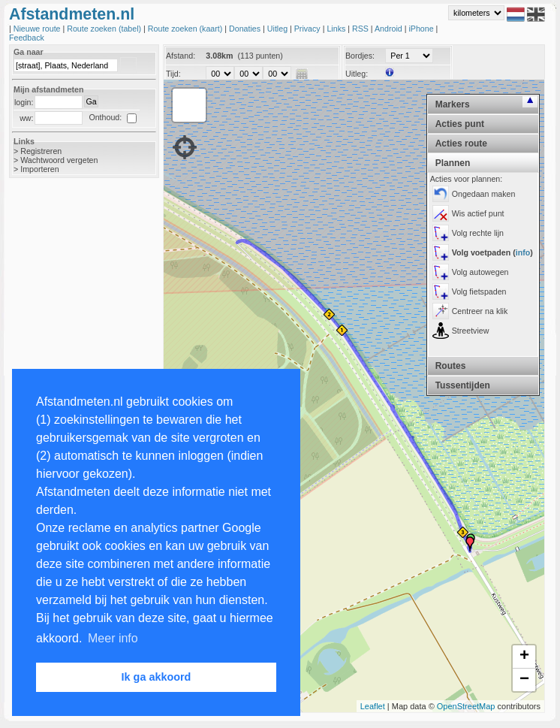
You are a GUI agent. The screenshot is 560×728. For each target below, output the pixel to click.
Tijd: (173, 74)
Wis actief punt (478, 213)
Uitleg (278, 29)
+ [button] (524, 657)
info (523, 252)
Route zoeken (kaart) (186, 29)
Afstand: (181, 56)
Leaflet (373, 706)
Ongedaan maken (484, 194)
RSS (361, 29)
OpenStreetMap (466, 706)
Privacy (309, 29)
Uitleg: (357, 74)
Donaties (246, 29)
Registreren (41, 151)
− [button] (524, 680)
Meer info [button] (113, 638)
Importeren (40, 169)
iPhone (422, 29)
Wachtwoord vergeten (59, 160)
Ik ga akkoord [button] (157, 677)
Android (390, 29)
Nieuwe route (38, 29)
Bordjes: (360, 56)
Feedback (27, 38)
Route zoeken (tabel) (105, 29)
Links (337, 29)
